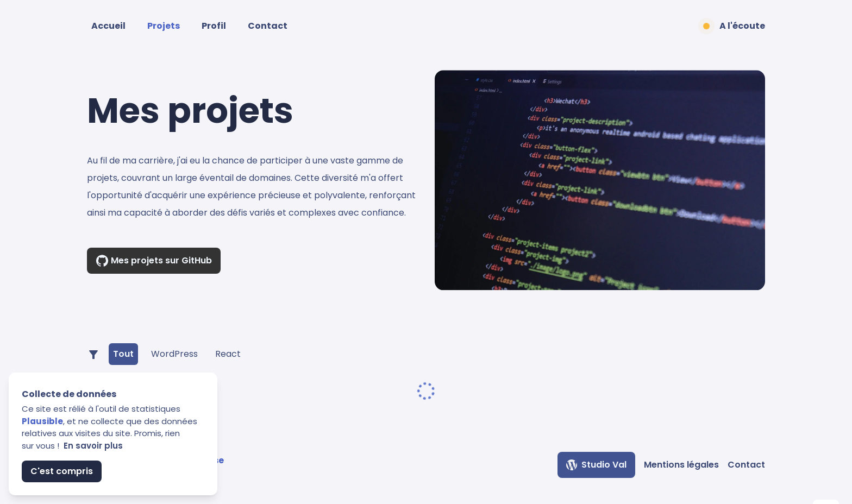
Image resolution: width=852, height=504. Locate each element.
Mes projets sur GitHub (154, 261)
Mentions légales (681, 465)
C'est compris (62, 471)
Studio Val (596, 465)
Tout (123, 354)
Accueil (108, 26)
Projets (164, 26)
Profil (214, 26)
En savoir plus (93, 446)
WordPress (174, 354)
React (228, 354)
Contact (268, 26)
